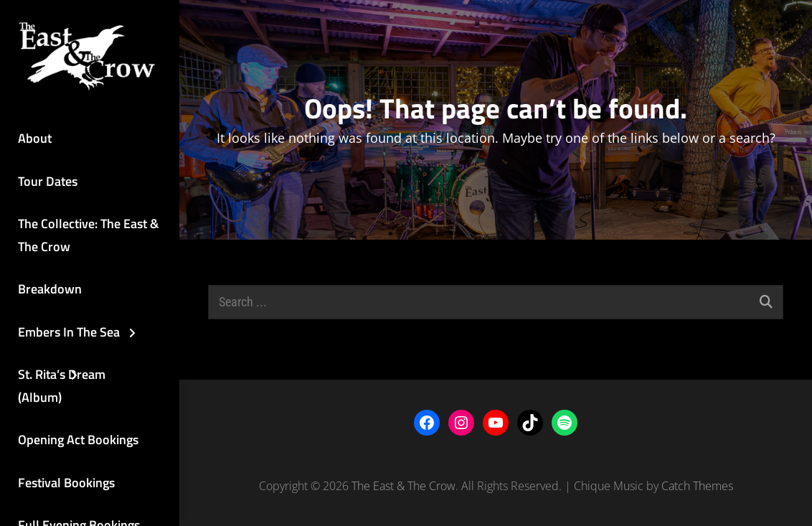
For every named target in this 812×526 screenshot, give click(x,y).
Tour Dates (48, 181)
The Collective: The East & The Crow (89, 235)
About (35, 138)
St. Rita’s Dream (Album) (62, 386)
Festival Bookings (66, 483)
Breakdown (50, 289)
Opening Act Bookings (78, 440)
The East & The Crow (403, 486)
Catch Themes (697, 486)
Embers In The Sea (69, 332)
